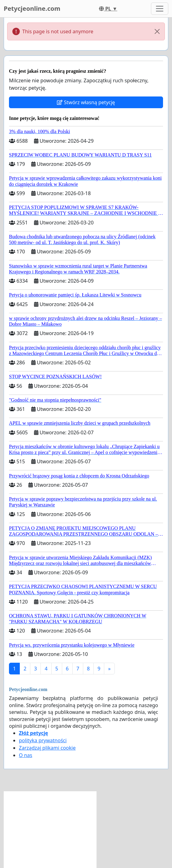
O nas (26, 755)
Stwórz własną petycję (86, 102)
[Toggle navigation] (160, 9)
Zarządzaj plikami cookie (47, 748)
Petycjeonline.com (32, 8)
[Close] (157, 31)
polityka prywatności (43, 740)
